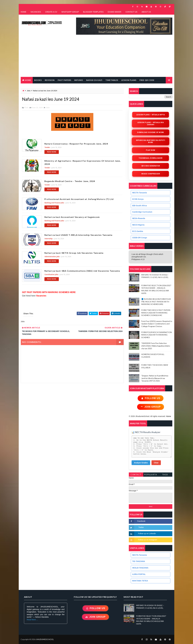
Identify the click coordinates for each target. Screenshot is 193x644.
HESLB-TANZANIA (140, 568)
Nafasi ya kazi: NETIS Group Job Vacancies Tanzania (74, 253)
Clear (156, 463)
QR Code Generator (151, 166)
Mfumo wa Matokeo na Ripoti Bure (151, 141)
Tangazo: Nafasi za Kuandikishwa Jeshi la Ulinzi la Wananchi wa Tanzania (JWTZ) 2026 (155, 378)
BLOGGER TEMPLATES (93, 12)
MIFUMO (79, 80)
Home (28, 80)
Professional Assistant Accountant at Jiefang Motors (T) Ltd (79, 199)
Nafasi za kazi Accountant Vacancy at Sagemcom (72, 217)
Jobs (29, 91)
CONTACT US (131, 12)
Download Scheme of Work (151, 132)
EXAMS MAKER (114, 12)
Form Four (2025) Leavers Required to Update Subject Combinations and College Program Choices (157, 324)
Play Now (151, 150)
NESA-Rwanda (139, 218)
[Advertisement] (96, 57)
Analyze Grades (141, 463)
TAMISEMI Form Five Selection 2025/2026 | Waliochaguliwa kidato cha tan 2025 (156, 346)
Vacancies (41, 296)
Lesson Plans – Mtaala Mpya (150, 115)
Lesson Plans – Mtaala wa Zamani (150, 123)
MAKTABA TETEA (140, 581)
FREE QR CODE (147, 80)
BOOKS (38, 80)
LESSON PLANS (129, 80)
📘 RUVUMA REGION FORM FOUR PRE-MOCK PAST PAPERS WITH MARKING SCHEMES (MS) (156, 302)
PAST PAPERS (64, 80)
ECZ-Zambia (138, 231)
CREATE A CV (51, 12)
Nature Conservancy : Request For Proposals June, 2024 (76, 142)
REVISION (50, 80)
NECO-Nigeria (138, 225)
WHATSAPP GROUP (70, 12)
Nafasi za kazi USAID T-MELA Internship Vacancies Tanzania (78, 235)
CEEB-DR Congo (140, 238)
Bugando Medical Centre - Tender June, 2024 (70, 181)
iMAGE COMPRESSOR (151, 174)
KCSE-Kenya (138, 199)
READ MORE (52, 152)
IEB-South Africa (140, 206)
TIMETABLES (112, 80)
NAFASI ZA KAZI (94, 80)
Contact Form (136, 475)
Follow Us (151, 398)
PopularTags (151, 475)
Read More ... (32, 620)
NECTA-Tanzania (140, 193)
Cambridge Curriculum (142, 212)
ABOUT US (146, 12)
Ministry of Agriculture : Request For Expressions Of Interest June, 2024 (83, 162)
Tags (165, 474)
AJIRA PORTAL (139, 574)
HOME (23, 12)
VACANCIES (36, 12)
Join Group (150, 407)
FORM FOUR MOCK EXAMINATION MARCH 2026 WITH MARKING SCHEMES (157, 335)
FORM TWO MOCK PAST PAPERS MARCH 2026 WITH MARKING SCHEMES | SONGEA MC (156, 313)
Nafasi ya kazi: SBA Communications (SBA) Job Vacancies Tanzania (82, 271)
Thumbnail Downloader (150, 158)
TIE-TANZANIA (139, 561)
